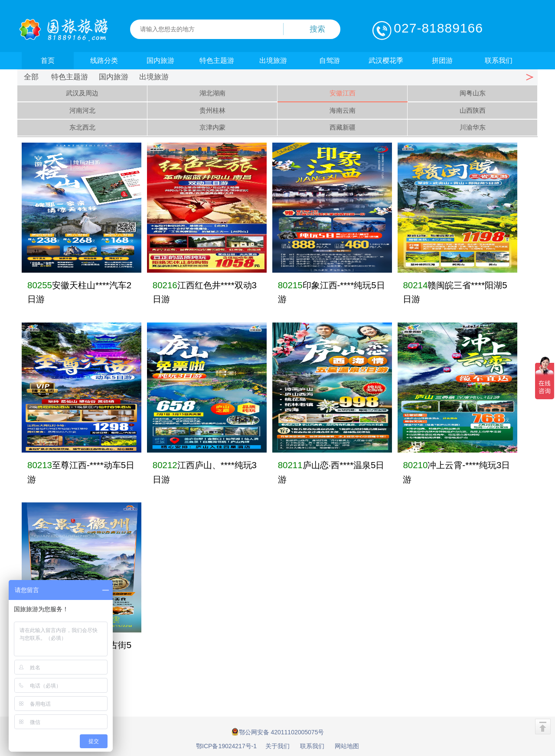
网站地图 (347, 746)
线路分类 (104, 60)
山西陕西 (473, 110)
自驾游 (330, 60)
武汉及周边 (82, 93)
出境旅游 (273, 60)
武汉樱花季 (386, 60)
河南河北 (82, 110)
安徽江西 (343, 93)
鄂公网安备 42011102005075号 (278, 732)
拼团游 (442, 60)
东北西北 (82, 127)
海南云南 (343, 110)
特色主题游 (217, 60)
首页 (48, 60)
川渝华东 (473, 127)
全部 (31, 77)
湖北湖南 (212, 93)
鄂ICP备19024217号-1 (226, 746)
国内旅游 (160, 60)
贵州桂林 (212, 110)
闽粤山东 (473, 93)
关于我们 (277, 746)
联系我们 (499, 60)
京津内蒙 (212, 127)
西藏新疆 (343, 127)
